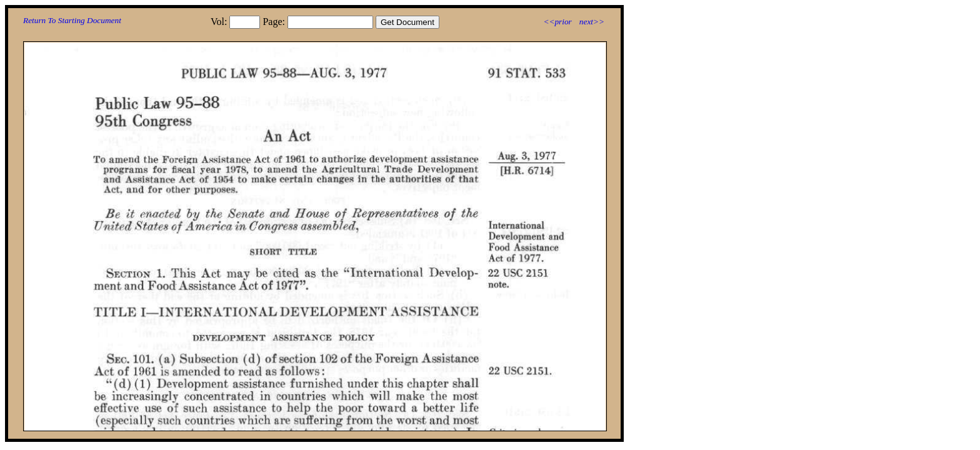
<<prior (557, 22)
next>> (592, 22)
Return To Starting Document (72, 20)
